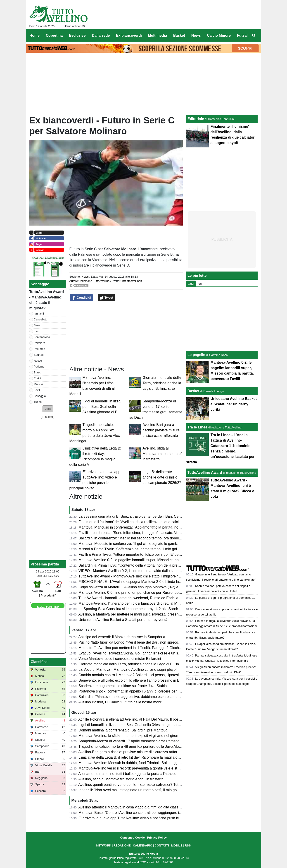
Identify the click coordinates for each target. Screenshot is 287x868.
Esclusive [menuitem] (77, 35)
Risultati (48, 417)
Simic (37, 325)
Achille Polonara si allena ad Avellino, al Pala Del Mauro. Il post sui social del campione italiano (154, 719)
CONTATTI (162, 845)
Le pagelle (196, 355)
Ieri (200, 284)
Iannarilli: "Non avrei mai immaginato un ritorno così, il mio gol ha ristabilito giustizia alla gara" (153, 790)
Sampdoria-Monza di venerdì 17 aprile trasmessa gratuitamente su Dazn (137, 741)
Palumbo (39, 349)
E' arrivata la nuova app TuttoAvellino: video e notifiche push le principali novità (142, 818)
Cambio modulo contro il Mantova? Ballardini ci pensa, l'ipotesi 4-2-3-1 (135, 675)
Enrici (37, 378)
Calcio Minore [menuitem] (219, 35)
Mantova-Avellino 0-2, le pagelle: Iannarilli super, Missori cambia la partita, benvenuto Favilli (152, 560)
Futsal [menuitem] (242, 35)
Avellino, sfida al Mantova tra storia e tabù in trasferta (162, 454)
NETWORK (104, 845)
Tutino (38, 402)
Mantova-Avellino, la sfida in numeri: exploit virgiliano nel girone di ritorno (137, 736)
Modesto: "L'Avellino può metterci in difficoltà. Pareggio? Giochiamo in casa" (139, 648)
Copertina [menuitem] (54, 35)
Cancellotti (40, 319)
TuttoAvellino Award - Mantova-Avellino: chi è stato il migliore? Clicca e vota (139, 576)
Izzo (36, 331)
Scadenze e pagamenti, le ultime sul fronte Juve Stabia (123, 686)
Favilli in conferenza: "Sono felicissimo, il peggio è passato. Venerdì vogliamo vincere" (147, 533)
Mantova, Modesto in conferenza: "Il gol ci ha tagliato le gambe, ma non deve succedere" (150, 544)
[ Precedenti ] (48, 595)
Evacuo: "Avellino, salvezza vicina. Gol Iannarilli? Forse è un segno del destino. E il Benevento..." (156, 653)
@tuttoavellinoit (132, 281)
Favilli (37, 390)
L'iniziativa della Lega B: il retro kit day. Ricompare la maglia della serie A (137, 757)
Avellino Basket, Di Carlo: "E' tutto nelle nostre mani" (120, 702)
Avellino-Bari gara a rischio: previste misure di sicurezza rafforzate (161, 430)
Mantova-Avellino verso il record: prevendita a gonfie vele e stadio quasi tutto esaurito (147, 768)
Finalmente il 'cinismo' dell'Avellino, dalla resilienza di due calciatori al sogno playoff (145, 522)
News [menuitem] (196, 35)
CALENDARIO (143, 845)
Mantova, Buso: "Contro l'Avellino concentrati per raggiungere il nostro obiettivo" (142, 813)
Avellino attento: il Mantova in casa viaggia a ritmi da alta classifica (132, 807)
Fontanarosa (42, 337)
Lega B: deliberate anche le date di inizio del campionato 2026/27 (162, 477)
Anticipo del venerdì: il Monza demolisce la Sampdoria (122, 637)
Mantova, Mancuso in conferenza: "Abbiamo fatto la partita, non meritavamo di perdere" (149, 527)
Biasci (38, 372)
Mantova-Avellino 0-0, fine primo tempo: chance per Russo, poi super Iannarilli (141, 593)
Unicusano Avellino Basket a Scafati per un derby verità (123, 620)
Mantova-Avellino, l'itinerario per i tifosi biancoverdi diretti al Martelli (132, 603)
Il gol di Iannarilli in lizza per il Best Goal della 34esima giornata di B (102, 407)
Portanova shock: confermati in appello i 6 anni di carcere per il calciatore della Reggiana (150, 691)
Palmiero (39, 343)
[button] (48, 409)
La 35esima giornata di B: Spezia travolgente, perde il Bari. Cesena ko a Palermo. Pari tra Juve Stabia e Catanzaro (171, 516)
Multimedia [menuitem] (157, 35)
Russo (38, 361)
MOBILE (177, 845)
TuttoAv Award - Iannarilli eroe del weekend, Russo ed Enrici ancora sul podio (141, 598)
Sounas (39, 355)
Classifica (39, 662)
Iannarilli (39, 314)
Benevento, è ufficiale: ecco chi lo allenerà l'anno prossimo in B (129, 680)
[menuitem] (254, 36)
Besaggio (40, 396)
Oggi (191, 284)
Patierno (39, 367)
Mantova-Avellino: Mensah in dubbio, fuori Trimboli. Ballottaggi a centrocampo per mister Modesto (157, 763)
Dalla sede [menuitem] (101, 35)
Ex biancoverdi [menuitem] (129, 35)
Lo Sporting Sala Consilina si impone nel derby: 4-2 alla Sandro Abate (134, 609)
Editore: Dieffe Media (143, 854)
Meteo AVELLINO (48, 607)
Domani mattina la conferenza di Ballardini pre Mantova (123, 730)
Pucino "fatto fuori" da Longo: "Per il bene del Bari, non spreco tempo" (134, 642)
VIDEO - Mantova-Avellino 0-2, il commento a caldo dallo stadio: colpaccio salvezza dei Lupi (152, 571)
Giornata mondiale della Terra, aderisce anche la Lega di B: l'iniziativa (162, 383)
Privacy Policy (157, 838)
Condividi (81, 298)
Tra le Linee (197, 427)
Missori (38, 384)
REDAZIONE (122, 845)
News (85, 277)
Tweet (106, 298)
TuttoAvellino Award (205, 472)
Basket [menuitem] (179, 35)
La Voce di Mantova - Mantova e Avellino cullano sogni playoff (128, 670)
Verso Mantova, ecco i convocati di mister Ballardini (120, 659)
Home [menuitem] (35, 35)
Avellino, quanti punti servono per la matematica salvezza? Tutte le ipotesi (138, 785)
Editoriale (196, 119)
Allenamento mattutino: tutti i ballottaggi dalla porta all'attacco (127, 774)
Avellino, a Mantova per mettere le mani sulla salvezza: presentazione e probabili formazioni (152, 614)
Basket (193, 391)
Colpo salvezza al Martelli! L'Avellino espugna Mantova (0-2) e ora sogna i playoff (144, 587)
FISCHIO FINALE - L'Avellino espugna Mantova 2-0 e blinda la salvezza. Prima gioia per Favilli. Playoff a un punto (170, 582)
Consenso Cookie (133, 838)
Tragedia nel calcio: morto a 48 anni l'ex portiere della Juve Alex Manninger (139, 747)
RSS (188, 845)
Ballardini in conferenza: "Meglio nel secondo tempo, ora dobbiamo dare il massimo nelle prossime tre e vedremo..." (171, 538)
